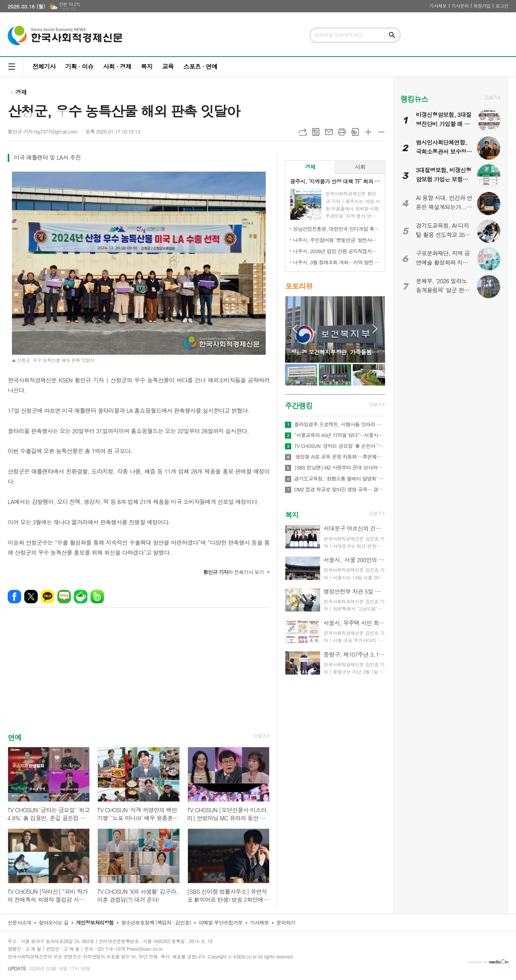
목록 (316, 132)
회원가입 (482, 6)
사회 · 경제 (117, 66)
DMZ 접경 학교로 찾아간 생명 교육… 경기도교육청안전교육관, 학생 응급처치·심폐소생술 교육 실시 (340, 489)
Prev (295, 329)
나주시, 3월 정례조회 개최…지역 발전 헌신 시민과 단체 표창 (337, 262)
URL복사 (303, 132)
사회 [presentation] (360, 167)
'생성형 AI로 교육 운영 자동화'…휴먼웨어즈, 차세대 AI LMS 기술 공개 (340, 457)
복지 (147, 66)
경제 (21, 92)
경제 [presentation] (310, 167)
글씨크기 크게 (368, 132)
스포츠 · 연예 (200, 66)
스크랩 (355, 132)
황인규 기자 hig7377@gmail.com (43, 131)
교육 (168, 66)
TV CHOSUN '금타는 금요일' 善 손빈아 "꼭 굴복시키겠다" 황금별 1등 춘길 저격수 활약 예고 (340, 446)
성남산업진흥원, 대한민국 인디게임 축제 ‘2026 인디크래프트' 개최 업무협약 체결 (337, 229)
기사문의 (460, 6)
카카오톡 (48, 597)
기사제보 (438, 6)
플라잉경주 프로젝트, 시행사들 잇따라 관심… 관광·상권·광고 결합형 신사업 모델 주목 (340, 424)
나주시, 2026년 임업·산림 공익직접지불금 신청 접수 (337, 251)
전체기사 (44, 66)
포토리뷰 (299, 286)
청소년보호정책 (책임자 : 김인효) (156, 922)
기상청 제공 (68, 9)
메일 (329, 132)
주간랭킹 (299, 405)
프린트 (342, 132)
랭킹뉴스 (414, 99)
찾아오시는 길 (54, 922)
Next (375, 329)
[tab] (310, 167)
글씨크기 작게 (381, 132)
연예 (15, 737)
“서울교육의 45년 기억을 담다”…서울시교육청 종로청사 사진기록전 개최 (340, 435)
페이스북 (14, 597)
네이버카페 (81, 597)
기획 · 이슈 (79, 66)
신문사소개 (19, 922)
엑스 (31, 597)
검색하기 (392, 35)
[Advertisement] (139, 677)
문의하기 (286, 922)
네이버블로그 (64, 597)
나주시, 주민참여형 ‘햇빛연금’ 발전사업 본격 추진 (337, 240)
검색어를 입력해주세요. (339, 35)
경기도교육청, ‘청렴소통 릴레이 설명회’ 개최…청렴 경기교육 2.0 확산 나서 (340, 479)
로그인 (502, 6)
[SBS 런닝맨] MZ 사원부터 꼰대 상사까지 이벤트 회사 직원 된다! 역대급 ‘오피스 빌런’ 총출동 (340, 467)
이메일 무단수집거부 (221, 922)
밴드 (97, 597)
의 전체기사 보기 (234, 572)
